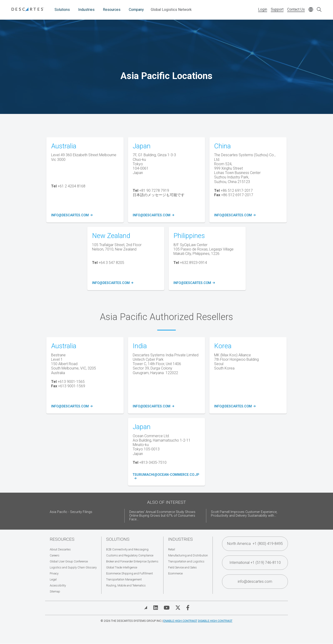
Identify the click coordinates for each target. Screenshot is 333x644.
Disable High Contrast (215, 621)
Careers (55, 555)
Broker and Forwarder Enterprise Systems (132, 561)
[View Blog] (146, 608)
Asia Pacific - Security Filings (71, 512)
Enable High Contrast (180, 621)
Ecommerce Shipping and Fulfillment (129, 573)
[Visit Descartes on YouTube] (167, 608)
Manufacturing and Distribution (188, 555)
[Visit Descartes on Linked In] (156, 608)
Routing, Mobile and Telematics (126, 585)
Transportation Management (124, 579)
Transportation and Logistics (186, 561)
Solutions (62, 10)
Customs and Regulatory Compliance (130, 555)
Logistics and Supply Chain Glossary (73, 567)
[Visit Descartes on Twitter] (178, 608)
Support (277, 9)
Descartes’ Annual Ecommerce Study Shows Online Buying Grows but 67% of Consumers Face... (162, 516)
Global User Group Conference (69, 561)
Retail (172, 549)
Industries (86, 10)
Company (136, 10)
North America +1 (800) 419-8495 (255, 544)
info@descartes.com (71, 215)
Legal (53, 579)
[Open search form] (319, 10)
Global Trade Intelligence (122, 567)
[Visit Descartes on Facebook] (188, 608)
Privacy (54, 573)
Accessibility (58, 585)
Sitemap (55, 591)
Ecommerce (175, 573)
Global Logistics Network (171, 10)
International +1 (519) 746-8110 (255, 563)
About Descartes (60, 549)
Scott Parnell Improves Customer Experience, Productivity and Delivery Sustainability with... (244, 514)
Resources (112, 10)
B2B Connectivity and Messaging (127, 549)
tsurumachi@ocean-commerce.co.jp (166, 477)
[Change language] (311, 10)
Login (263, 9)
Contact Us (296, 9)
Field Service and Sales (182, 567)
